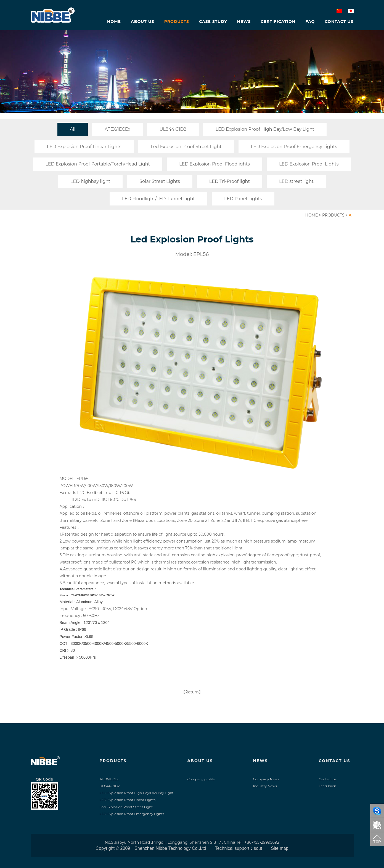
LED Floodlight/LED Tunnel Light (158, 199)
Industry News (265, 786)
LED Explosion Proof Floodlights (214, 164)
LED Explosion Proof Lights (309, 164)
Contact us (328, 779)
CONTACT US (335, 761)
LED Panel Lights (243, 199)
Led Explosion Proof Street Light (186, 147)
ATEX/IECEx (117, 129)
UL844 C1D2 (173, 129)
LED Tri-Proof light (230, 181)
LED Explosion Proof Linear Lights (84, 147)
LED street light (296, 181)
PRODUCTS (333, 215)
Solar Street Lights (160, 181)
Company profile (201, 779)
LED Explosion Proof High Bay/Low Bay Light (265, 129)
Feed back (327, 786)
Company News (266, 779)
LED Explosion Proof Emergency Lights (294, 147)
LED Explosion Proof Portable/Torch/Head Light (98, 164)
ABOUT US (200, 761)
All (73, 129)
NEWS (261, 761)
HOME (312, 215)
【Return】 (192, 692)
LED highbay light (90, 181)
